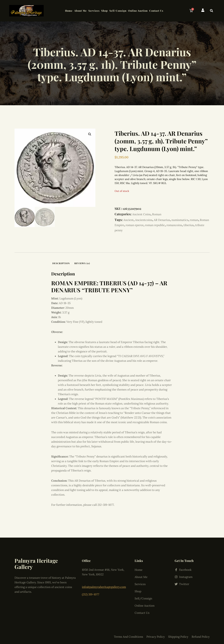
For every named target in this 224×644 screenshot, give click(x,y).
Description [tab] (61, 263)
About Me (80, 11)
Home (69, 11)
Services (94, 11)
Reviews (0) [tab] (82, 263)
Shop (104, 11)
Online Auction (138, 11)
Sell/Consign (118, 11)
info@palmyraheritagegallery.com (104, 581)
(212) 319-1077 (91, 587)
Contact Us (156, 11)
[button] (211, 11)
